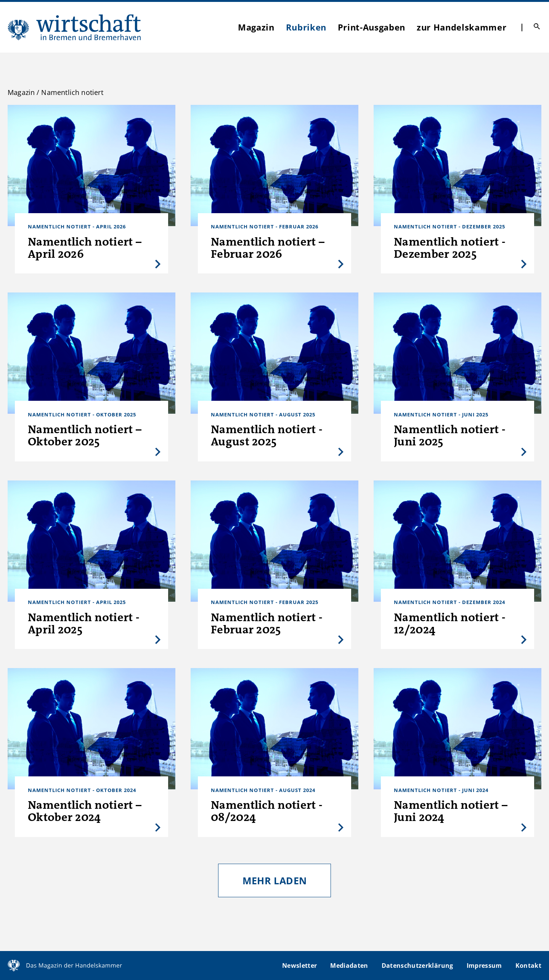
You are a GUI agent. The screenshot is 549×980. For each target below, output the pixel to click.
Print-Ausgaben (372, 27)
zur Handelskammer (462, 27)
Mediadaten (349, 966)
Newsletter (299, 966)
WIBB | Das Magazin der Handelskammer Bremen (75, 27)
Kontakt (528, 966)
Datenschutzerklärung (417, 966)
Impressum (484, 966)
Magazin (256, 27)
